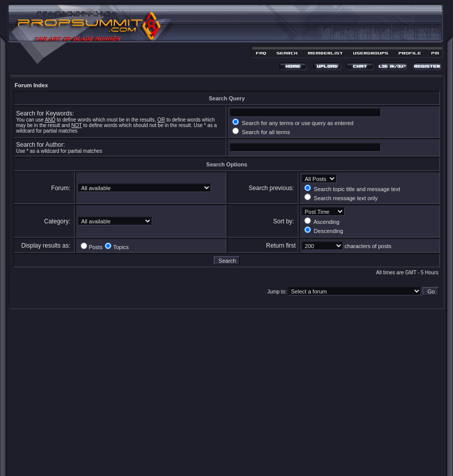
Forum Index (31, 85)
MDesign (262, 460)
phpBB (209, 454)
